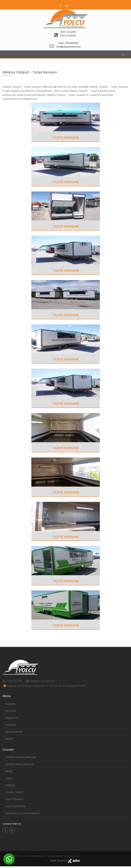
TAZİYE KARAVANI (15, 806)
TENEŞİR (10, 785)
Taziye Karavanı (65, 138)
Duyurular (11, 725)
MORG (9, 771)
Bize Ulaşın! (68, 32)
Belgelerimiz (12, 718)
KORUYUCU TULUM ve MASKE (22, 813)
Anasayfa (10, 704)
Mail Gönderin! (68, 43)
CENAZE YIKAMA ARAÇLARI (21, 757)
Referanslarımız (14, 732)
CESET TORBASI (14, 799)
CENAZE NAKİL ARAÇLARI (20, 764)
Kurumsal (10, 711)
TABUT (9, 778)
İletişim (9, 739)
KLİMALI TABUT (14, 792)
